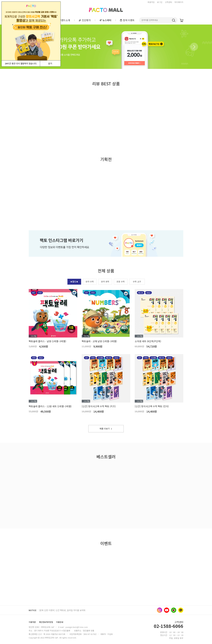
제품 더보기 (106, 429)
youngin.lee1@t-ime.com (77, 627)
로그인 (160, 2)
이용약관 (32, 622)
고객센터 (168, 2)
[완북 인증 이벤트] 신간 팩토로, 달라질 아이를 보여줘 (62, 610)
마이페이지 (179, 2)
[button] (194, 47)
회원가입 (151, 2)
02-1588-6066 (169, 626)
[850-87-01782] (90, 634)
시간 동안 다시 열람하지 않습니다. (21, 63)
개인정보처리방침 (46, 622)
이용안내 (60, 622)
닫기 (50, 63)
